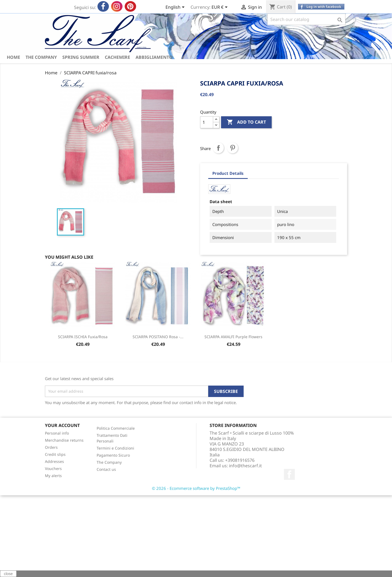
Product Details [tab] (228, 173)
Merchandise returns (64, 440)
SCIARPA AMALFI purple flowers (233, 337)
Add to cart (246, 122)
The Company (41, 57)
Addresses (54, 461)
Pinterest (232, 148)
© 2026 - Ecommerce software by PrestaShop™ (196, 488)
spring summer (81, 57)
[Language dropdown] (176, 8)
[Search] (306, 19)
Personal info (57, 433)
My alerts (53, 476)
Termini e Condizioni (115, 448)
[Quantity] (207, 122)
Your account (62, 425)
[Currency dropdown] (220, 8)
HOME (13, 57)
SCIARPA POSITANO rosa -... (158, 337)
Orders (51, 447)
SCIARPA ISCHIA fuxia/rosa (83, 337)
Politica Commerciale (116, 428)
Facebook (289, 474)
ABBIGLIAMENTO (154, 57)
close (8, 574)
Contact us (106, 469)
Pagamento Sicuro (113, 455)
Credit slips (55, 454)
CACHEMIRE (117, 57)
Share (218, 148)
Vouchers (53, 468)
